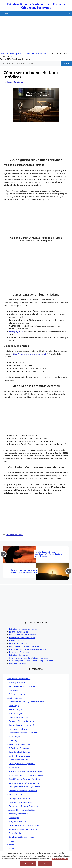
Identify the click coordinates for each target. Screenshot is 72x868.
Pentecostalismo (14, 794)
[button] (70, 14)
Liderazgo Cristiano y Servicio (22, 764)
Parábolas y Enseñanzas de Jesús (24, 733)
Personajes (14, 818)
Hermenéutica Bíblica (18, 717)
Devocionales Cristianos (20, 752)
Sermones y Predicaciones (19, 53)
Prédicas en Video (40, 53)
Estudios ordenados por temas (23, 629)
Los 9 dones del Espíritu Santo (23, 635)
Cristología (14, 740)
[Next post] (69, 571)
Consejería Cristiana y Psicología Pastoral (25, 771)
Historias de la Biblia (18, 729)
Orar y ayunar (16, 332)
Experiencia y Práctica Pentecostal (24, 806)
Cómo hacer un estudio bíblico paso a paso (29, 658)
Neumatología (15, 709)
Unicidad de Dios (17, 641)
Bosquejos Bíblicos (17, 682)
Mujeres (10, 845)
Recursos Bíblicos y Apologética (21, 810)
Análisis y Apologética (19, 814)
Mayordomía (15, 767)
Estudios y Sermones (19, 655)
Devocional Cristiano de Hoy (22, 638)
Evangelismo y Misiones (20, 760)
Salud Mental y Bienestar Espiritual (25, 779)
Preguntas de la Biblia (19, 821)
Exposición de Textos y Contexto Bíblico (27, 702)
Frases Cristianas (16, 833)
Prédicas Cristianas (18, 664)
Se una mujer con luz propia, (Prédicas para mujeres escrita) (23, 571)
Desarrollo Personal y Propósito (23, 791)
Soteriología (14, 737)
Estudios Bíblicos (14, 698)
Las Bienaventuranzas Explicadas (24, 646)
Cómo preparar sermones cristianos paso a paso (31, 661)
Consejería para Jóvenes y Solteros (24, 787)
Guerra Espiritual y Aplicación (22, 725)
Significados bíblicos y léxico (21, 837)
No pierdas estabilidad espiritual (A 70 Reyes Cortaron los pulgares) (49, 554)
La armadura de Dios (19, 632)
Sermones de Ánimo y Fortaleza (23, 686)
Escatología (14, 706)
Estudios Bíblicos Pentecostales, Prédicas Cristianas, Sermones (36, 6)
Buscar (67, 63)
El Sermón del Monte (19, 643)
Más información (60, 859)
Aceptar (45, 864)
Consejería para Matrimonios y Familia (26, 783)
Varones (11, 849)
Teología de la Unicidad (19, 798)
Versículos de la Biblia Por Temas (24, 829)
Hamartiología (15, 713)
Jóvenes (10, 841)
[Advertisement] (36, 35)
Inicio (3, 53)
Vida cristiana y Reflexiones (19, 744)
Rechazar (28, 864)
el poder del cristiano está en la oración (30, 354)
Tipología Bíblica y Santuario (22, 721)
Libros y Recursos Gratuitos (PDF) (24, 825)
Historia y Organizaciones (20, 802)
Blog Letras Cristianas (19, 652)
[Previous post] (3, 554)
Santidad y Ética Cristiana (20, 756)
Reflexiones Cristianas (19, 748)
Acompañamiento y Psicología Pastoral (26, 775)
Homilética (14, 690)
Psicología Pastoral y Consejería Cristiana (28, 649)
